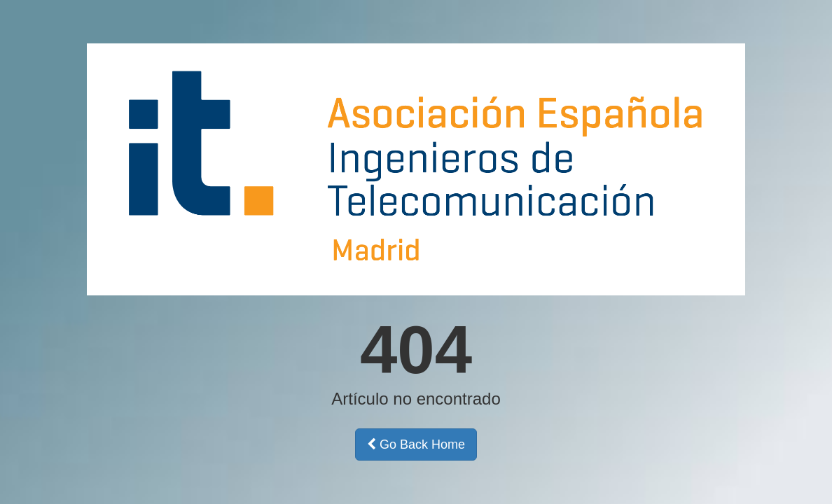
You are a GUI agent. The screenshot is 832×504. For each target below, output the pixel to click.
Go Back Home (416, 444)
